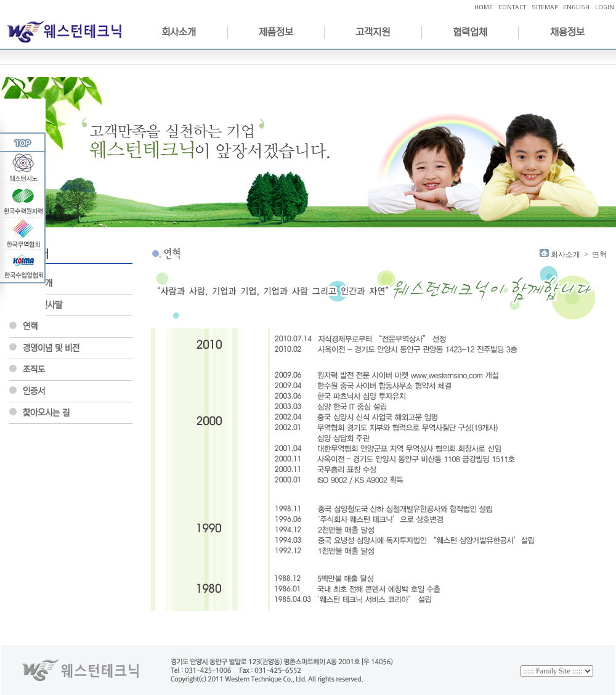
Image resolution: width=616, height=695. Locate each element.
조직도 (34, 370)
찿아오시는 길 (46, 413)
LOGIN (605, 7)
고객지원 (373, 32)
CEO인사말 (43, 305)
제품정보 (276, 32)
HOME (484, 7)
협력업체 (470, 32)
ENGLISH (576, 7)
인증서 (34, 391)
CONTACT (512, 7)
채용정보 (567, 32)
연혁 (30, 327)
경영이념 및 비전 (51, 348)
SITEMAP (545, 7)
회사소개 (179, 32)
